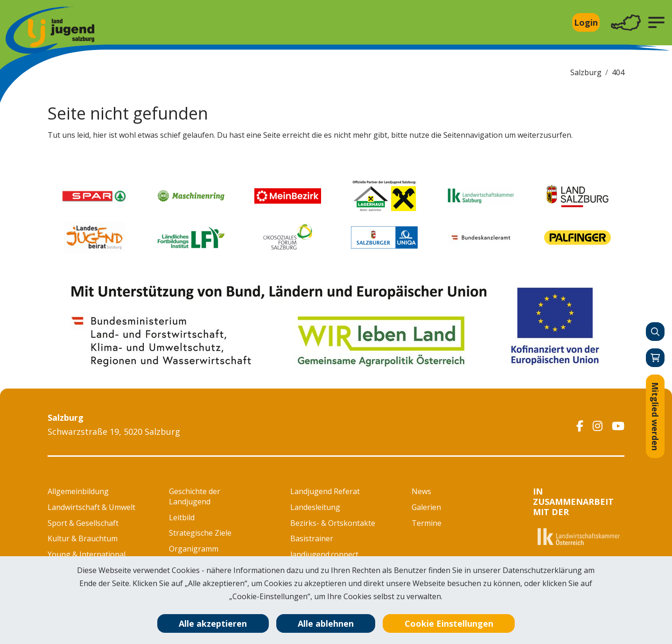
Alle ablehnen (326, 623)
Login (586, 22)
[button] (656, 22)
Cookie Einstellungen (449, 623)
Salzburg (586, 72)
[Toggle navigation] (626, 23)
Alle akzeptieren (213, 623)
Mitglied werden (655, 416)
